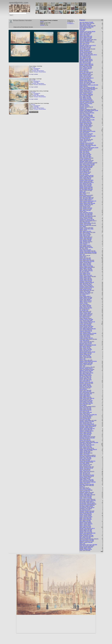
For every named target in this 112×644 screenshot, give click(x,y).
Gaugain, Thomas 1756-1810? (86, 228)
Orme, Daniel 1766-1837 (85, 388)
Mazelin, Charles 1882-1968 (86, 360)
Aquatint (42, 22)
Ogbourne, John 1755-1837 (86, 387)
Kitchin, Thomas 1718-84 (85, 312)
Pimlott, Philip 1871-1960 (85, 404)
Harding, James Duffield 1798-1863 (87, 251)
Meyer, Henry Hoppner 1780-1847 (87, 367)
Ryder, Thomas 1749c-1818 (86, 447)
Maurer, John (82, 359)
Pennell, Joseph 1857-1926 (86, 394)
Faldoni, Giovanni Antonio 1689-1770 (88, 201)
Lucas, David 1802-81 (84, 340)
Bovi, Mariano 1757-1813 (85, 73)
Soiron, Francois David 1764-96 (87, 476)
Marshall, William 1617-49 (85, 354)
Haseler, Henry (83, 257)
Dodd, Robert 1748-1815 (85, 170)
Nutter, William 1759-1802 (85, 386)
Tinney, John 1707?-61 (85, 491)
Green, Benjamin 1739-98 (85, 240)
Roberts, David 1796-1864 (85, 432)
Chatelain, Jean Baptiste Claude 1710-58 (89, 110)
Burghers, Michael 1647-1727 (86, 92)
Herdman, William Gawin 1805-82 (87, 267)
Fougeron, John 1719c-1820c (86, 214)
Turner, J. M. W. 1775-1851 (86, 498)
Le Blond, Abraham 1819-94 (86, 323)
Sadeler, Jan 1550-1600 (85, 452)
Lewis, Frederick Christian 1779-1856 (88, 333)
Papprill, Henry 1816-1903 (85, 390)
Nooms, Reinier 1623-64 (85, 384)
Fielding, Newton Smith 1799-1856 (87, 203)
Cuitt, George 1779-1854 (85, 146)
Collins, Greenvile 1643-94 (85, 127)
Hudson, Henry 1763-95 (85, 292)
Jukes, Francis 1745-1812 (85, 307)
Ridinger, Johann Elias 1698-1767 (87, 428)
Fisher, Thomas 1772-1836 (86, 209)
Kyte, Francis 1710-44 (84, 317)
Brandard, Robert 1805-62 (85, 80)
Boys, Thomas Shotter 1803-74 (86, 78)
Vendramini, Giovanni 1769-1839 (87, 511)
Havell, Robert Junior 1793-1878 (87, 260)
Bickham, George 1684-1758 (86, 54)
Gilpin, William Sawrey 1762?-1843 (87, 232)
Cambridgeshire (37, 68)
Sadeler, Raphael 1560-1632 (86, 453)
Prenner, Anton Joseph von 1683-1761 (88, 415)
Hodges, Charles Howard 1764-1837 (88, 276)
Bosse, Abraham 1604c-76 (85, 69)
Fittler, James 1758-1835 (85, 210)
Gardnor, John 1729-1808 (85, 224)
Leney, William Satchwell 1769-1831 (88, 329)
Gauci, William (83, 226)
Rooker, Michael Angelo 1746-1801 (87, 437)
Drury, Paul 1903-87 (84, 174)
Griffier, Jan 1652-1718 (85, 243)
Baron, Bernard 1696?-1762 (86, 41)
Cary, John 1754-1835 (84, 106)
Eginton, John (83, 192)
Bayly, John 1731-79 (84, 44)
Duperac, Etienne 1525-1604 (86, 181)
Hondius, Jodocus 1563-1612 (86, 286)
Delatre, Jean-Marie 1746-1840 (86, 160)
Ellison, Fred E (83, 194)
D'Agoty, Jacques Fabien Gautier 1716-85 (89, 148)
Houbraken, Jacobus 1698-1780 (87, 287)
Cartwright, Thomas (84, 105)
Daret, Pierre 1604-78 (84, 151)
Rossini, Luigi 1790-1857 (85, 440)
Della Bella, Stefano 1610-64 (86, 161)
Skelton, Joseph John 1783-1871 (87, 471)
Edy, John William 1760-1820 (86, 189)
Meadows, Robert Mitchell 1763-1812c (88, 361)
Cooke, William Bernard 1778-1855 (87, 131)
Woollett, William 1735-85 (85, 548)
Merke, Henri (82, 366)
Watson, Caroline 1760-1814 (86, 524)
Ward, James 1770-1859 (85, 520)
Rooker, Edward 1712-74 (85, 435)
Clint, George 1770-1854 (85, 121)
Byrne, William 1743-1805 (85, 98)
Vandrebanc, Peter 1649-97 (86, 509)
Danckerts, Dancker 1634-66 (86, 149)
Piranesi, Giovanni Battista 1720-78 (87, 406)
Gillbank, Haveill (83, 230)
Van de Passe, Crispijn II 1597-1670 (88, 500)
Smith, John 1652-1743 (85, 474)
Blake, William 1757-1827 (85, 58)
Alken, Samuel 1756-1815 (85, 24)
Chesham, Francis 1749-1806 (86, 116)
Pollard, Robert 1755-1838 (85, 410)
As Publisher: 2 (71, 24)
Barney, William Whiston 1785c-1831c (88, 40)
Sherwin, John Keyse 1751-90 (86, 468)
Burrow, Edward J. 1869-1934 (86, 94)
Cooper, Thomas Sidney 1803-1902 (87, 136)
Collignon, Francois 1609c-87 (86, 125)
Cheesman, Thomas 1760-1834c (87, 113)
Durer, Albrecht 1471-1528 (85, 184)
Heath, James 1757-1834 (85, 264)
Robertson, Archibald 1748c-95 (86, 431)
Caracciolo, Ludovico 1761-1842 (87, 102)
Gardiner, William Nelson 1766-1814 (88, 223)
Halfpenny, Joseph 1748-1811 (86, 247)
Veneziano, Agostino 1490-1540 (87, 512)
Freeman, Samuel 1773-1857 (86, 218)
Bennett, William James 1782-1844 (87, 49)
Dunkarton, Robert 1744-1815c (86, 180)
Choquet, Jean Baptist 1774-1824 (87, 117)
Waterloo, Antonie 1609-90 (85, 523)
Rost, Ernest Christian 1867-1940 (87, 441)
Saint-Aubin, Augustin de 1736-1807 (88, 456)
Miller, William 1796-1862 (85, 374)
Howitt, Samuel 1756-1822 (85, 289)
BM (47, 24)
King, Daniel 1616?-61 (85, 309)
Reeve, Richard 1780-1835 (86, 423)
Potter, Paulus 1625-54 (85, 413)
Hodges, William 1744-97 (85, 278)
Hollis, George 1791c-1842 (86, 285)
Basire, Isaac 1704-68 (84, 43)
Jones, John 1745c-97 (84, 304)
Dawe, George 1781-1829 (85, 155)
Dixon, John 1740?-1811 (85, 168)
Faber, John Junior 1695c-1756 (86, 197)
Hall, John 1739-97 (84, 249)
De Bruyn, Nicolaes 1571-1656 (86, 158)
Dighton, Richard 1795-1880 (86, 167)
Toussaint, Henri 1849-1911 (86, 496)
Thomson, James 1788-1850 (86, 490)
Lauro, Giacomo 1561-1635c (86, 321)
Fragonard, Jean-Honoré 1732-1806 (88, 216)
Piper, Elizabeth (83, 405)
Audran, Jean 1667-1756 (85, 34)
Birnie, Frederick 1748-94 (85, 57)
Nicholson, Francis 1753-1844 (86, 382)
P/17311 (33, 105)
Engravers (82, 20)
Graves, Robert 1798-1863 (85, 239)
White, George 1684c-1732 (86, 534)
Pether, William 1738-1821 (85, 397)
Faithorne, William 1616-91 (86, 200)
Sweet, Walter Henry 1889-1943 (87, 485)
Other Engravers (83, 389)
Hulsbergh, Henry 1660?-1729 (86, 293)
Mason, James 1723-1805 (85, 357)
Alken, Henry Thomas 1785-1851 (87, 23)
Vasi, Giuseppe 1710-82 (85, 510)
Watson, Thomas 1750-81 (85, 526)
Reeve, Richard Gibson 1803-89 (87, 424)
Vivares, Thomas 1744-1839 (86, 517)
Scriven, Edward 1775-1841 (86, 464)
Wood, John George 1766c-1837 (87, 546)
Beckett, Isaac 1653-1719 (85, 47)
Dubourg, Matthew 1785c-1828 (86, 177)
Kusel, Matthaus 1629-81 (85, 316)
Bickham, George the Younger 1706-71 (88, 55)
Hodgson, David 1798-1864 (86, 279)
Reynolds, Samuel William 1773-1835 (88, 425)
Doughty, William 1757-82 (85, 172)
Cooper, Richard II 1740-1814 (86, 134)
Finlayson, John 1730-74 (85, 206)
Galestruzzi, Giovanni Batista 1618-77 (88, 221)
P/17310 (33, 92)
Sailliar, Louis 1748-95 (84, 454)
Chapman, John (83, 108)
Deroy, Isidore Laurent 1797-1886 (87, 164)
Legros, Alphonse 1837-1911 (86, 327)
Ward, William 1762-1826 (85, 521)
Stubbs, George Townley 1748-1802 (88, 482)
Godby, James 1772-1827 (85, 235)
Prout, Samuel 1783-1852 (85, 417)
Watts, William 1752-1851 (85, 527)
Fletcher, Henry (83, 211)
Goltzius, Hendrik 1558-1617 (86, 237)
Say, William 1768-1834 (85, 460)
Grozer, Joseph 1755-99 (85, 245)
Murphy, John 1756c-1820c (86, 380)
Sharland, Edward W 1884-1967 (87, 467)
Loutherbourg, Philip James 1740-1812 (88, 339)
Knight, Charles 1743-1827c (86, 315)
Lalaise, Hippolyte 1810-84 (85, 318)
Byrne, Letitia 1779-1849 (85, 96)
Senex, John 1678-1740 (85, 466)
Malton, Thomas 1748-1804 (86, 350)
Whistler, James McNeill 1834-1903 (87, 533)
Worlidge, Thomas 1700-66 (86, 549)
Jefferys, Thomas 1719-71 (85, 302)
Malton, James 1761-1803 (85, 348)
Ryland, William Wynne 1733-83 (87, 448)
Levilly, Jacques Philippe (85, 332)
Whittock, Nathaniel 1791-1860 (86, 535)
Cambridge (36, 70)
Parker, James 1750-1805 (85, 391)
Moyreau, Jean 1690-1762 (85, 377)
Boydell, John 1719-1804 (85, 77)
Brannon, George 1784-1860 (86, 81)
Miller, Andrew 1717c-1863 (85, 372)
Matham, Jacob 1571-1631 (86, 358)
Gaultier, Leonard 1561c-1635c (86, 229)
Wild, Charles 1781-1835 (85, 538)
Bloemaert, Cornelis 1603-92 (86, 59)
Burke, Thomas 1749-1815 (85, 93)
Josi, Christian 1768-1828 (85, 305)
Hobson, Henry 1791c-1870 (86, 275)
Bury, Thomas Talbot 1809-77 (86, 95)
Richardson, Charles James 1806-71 (88, 426)
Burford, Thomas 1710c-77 (85, 91)
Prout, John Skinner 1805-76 (86, 416)
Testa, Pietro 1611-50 (84, 488)
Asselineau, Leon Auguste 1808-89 (87, 31)
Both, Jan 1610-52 (84, 70)
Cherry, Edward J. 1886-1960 (86, 115)
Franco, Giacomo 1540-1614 (86, 217)
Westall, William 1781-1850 (86, 531)
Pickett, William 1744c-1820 (86, 402)
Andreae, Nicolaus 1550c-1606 (86, 27)
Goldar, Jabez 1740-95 (85, 236)
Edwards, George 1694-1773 (86, 188)
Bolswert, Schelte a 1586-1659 (86, 65)
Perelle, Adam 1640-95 (85, 395)
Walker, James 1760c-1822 (86, 519)
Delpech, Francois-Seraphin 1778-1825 (88, 163)
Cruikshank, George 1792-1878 (87, 143)
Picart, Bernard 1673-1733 (85, 399)
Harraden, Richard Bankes (38, 71)
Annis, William (83, 29)
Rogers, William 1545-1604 (86, 433)
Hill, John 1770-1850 (84, 272)
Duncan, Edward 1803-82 (85, 179)
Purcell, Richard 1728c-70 (85, 418)
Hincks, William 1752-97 (85, 273)
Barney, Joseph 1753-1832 (86, 38)
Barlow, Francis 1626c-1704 (86, 36)
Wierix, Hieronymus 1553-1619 (86, 536)
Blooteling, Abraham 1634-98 (86, 60)
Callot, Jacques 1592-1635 (86, 99)
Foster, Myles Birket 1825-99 (86, 213)
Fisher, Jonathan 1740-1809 (86, 208)
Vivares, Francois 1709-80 (85, 516)
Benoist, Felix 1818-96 (85, 50)
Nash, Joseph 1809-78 (85, 381)
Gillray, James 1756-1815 (85, 231)
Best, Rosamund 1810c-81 (85, 52)
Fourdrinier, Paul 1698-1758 (86, 215)
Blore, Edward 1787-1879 (85, 62)
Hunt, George (83, 295)
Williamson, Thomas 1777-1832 (87, 541)
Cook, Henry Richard (84, 132)
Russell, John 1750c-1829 (85, 446)
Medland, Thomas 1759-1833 (86, 362)
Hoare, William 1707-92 (85, 274)
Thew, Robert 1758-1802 (85, 489)
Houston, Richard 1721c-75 (86, 288)
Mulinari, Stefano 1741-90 (85, 379)
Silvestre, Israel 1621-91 (85, 469)
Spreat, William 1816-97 (85, 478)
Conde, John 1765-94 (84, 128)
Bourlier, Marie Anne (84, 71)
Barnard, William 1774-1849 (86, 37)
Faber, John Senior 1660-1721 (86, 199)
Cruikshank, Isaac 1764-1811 (86, 144)
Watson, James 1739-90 (85, 525)
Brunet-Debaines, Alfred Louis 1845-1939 (89, 85)
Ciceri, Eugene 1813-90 (85, 119)
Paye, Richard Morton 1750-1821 (87, 393)
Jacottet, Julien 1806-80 (85, 300)
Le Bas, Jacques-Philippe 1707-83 (87, 322)
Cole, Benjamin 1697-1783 (85, 122)
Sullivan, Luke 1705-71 (85, 483)
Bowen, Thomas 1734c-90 (85, 76)
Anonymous (82, 30)
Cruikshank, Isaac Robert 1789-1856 (88, 145)
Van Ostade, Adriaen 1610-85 (86, 506)
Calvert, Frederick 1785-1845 (86, 100)
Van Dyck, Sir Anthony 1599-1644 (87, 505)
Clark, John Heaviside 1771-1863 (87, 120)
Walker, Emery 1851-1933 (85, 518)
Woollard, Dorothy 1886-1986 (86, 547)
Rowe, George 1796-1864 (85, 444)
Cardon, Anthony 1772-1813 (86, 103)
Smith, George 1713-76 (85, 473)
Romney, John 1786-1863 (85, 434)
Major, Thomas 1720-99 (85, 347)
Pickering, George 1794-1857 (86, 401)
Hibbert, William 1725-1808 (86, 268)
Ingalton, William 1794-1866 (86, 297)
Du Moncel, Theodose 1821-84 (86, 175)
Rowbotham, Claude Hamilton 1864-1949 (89, 442)
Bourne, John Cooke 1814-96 (86, 72)
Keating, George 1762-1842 (86, 308)
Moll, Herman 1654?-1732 (85, 376)
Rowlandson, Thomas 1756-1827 (87, 445)
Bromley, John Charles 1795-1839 (87, 83)
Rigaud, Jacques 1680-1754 (86, 430)
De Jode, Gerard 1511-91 (85, 159)
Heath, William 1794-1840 (85, 265)
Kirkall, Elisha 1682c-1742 (85, 311)
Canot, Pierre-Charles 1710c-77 (87, 101)
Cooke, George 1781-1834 (85, 130)
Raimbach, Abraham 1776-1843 (87, 422)
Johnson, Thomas (83, 303)
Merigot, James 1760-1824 (86, 365)
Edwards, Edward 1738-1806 (86, 187)
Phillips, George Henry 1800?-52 (87, 398)
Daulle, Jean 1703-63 (84, 152)
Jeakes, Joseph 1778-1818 (86, 301)
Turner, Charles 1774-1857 (86, 497)
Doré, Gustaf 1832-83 (84, 171)
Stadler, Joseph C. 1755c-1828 (86, 480)
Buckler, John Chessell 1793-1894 (87, 87)
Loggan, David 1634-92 (85, 336)
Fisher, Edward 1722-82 (85, 207)
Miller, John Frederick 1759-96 (86, 373)
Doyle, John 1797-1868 (85, 173)
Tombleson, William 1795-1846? (87, 492)
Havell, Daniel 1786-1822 (85, 259)
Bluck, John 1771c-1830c (85, 63)
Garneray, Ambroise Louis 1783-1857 (88, 225)
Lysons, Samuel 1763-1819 (86, 343)
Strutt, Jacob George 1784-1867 (87, 481)
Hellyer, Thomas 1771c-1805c (86, 266)
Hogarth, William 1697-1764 (86, 280)
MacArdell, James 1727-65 (86, 344)
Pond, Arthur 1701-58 (84, 411)
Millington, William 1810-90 (86, 375)
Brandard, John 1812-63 (85, 79)
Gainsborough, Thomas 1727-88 (87, 220)
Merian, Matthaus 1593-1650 (86, 363)
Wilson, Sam (82, 543)
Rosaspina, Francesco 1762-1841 (87, 438)
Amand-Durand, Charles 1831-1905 (87, 26)
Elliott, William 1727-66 (85, 193)
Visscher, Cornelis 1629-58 (86, 514)
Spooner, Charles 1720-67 (85, 477)
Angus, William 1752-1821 (85, 28)
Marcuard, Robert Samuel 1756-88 (87, 352)
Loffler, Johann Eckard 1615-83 (86, 334)
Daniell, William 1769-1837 (86, 150)
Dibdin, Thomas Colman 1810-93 (87, 165)
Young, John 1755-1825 (85, 550)
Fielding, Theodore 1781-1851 (86, 204)
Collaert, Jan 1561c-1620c (85, 124)
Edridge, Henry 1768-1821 (85, 186)
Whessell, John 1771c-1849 (86, 532)
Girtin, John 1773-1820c (85, 233)
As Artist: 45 (70, 22)
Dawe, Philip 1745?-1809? (85, 157)
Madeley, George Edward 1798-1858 (88, 345)
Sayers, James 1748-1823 (85, 459)
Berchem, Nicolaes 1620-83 (86, 51)
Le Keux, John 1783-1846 (85, 324)
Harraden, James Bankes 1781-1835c (88, 252)
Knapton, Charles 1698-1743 (86, 314)
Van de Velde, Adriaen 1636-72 (86, 502)
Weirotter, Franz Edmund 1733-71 (87, 528)
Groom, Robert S (83, 244)
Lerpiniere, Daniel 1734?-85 (86, 331)
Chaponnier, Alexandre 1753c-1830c (88, 109)
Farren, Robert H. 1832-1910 (86, 202)
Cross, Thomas (83, 142)
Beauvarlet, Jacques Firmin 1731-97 (88, 45)
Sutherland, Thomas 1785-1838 (87, 484)
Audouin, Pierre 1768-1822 (86, 33)
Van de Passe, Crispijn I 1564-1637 (87, 499)
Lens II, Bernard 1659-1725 (86, 330)
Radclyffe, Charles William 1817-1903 (88, 420)
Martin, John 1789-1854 (85, 355)
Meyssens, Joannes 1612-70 (86, 368)
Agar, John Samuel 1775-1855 (86, 22)
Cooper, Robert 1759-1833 (85, 135)
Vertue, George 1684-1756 (85, 513)
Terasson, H (82, 487)
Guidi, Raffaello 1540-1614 (85, 246)
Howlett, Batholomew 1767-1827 (87, 290)
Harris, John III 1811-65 (85, 256)
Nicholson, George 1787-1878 (86, 383)
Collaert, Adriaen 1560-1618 (86, 123)
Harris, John (82, 254)
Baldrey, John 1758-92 (85, 35)
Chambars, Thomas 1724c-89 (86, 107)
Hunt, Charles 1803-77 (85, 294)
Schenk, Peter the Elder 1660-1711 (87, 461)
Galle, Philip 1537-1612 (85, 222)
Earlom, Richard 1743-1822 (86, 185)
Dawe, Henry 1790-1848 (85, 156)
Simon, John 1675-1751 (85, 470)
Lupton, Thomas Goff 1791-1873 (87, 341)
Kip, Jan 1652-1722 (84, 310)
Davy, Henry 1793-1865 (85, 153)
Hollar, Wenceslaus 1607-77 (86, 283)
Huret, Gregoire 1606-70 (85, 296)
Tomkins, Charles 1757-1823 (86, 494)
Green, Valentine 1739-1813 (86, 242)
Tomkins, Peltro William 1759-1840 (87, 495)
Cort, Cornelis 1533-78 (85, 138)
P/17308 (33, 67)
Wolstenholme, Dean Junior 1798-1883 (88, 545)
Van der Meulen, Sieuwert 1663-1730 (88, 504)
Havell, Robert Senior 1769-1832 (87, 261)
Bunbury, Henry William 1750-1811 (87, 90)
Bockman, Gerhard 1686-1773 (86, 64)
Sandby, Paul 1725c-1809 (85, 458)
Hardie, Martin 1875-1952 (85, 250)
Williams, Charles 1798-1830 (86, 542)
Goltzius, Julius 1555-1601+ (86, 238)
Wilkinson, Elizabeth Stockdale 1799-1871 (89, 539)
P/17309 (33, 80)
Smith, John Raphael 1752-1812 (87, 475)
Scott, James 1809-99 (84, 463)
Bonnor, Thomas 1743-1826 (86, 67)
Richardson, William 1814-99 (86, 427)
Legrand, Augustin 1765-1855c (86, 326)
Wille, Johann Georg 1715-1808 (87, 540)
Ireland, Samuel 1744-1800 (86, 298)
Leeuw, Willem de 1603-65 (85, 325)
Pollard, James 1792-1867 (85, 409)
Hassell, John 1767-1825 (85, 258)
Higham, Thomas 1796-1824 (86, 269)
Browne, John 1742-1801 (85, 84)
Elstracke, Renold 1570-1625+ (86, 195)
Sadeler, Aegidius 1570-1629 (86, 451)
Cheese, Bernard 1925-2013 (86, 112)
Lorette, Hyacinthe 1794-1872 (86, 338)
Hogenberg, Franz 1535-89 (86, 281)
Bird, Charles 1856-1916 (85, 56)
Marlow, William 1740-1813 (86, 353)
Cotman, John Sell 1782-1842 (86, 139)
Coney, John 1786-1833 (85, 129)
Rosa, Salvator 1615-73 (85, 439)
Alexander (42, 25)
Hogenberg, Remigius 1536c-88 (87, 282)
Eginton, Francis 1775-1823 (86, 191)
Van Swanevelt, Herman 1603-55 (87, 507)
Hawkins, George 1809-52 (85, 262)
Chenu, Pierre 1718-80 (85, 114)
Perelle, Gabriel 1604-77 (85, 396)
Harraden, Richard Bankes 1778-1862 (88, 253)
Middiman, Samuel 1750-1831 (86, 370)
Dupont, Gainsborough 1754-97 (87, 182)
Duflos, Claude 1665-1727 (85, 178)
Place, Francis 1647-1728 (85, 408)
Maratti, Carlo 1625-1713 (85, 351)
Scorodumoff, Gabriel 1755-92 (86, 462)
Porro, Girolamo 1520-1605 (86, 412)
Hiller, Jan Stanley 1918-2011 (86, 271)
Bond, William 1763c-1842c (86, 66)
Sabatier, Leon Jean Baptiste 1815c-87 (88, 449)
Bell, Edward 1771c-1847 (85, 48)
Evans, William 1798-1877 (85, 196)
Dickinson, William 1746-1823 (86, 166)
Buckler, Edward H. (84, 86)
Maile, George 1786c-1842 (85, 346)
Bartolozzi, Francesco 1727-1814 (87, 42)
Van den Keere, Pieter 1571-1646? (87, 503)
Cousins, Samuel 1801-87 (85, 141)
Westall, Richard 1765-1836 (86, 529)
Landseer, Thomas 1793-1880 (86, 319)
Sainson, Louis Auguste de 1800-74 (87, 455)
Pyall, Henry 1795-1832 (85, 419)
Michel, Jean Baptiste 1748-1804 (87, 369)
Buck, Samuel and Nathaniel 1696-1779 (88, 88)
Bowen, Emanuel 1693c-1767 (86, 74)
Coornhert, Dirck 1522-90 (85, 137)
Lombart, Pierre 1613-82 (85, 337)
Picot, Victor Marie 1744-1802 (86, 403)
